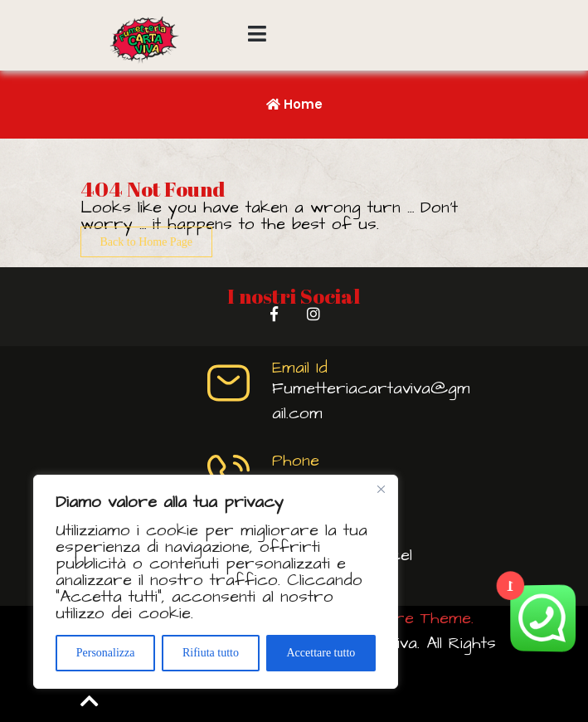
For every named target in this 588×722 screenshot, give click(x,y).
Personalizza (106, 653)
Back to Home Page (147, 242)
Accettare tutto (321, 653)
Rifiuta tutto (211, 653)
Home (294, 104)
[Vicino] (381, 489)
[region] (216, 582)
